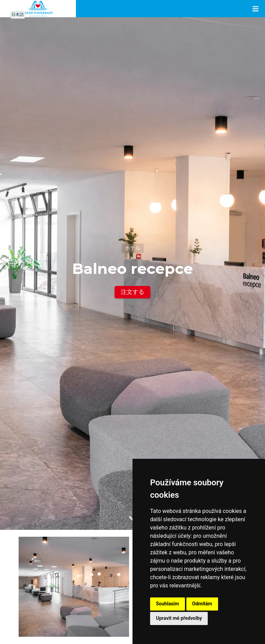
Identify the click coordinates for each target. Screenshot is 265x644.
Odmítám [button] (202, 604)
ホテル (133, 248)
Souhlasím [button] (168, 604)
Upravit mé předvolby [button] (179, 618)
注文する (132, 292)
